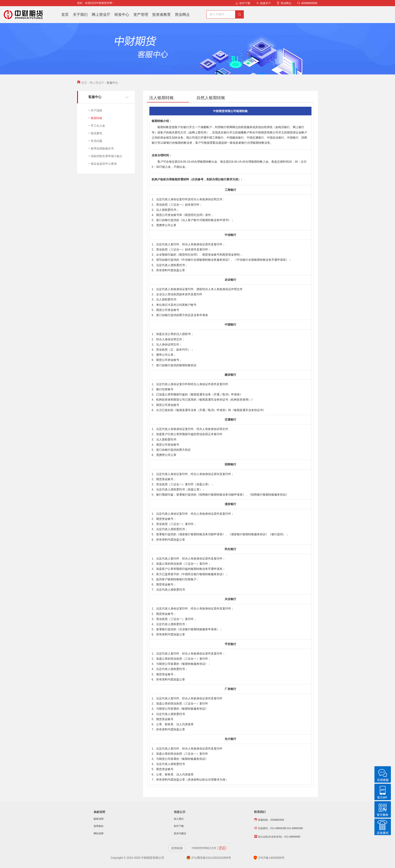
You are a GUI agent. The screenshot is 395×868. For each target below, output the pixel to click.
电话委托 (96, 133)
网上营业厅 (101, 15)
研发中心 (122, 15)
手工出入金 (98, 126)
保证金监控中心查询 (104, 164)
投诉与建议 (180, 833)
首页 (65, 15)
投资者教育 (161, 15)
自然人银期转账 (211, 98)
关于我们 (80, 15)
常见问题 (96, 141)
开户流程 (96, 110)
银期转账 (96, 118)
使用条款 (99, 826)
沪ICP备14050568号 (269, 858)
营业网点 (284, 3)
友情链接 (177, 848)
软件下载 (243, 3)
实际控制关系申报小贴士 (107, 156)
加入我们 (179, 819)
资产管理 (141, 15)
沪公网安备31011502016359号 (209, 858)
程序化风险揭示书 (102, 148)
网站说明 (99, 833)
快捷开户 (263, 3)
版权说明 (99, 819)
